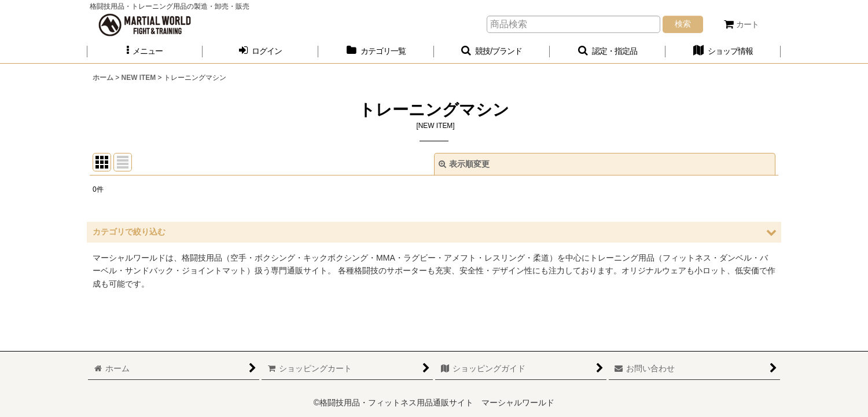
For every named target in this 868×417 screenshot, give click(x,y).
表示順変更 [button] (464, 164)
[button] (145, 51)
